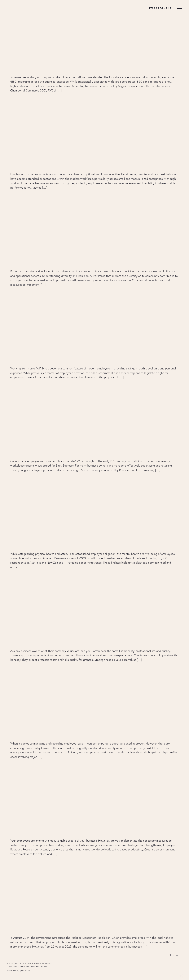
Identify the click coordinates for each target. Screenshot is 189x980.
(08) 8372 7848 (160, 8)
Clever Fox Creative (39, 967)
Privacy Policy (13, 970)
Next (174, 955)
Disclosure (26, 970)
